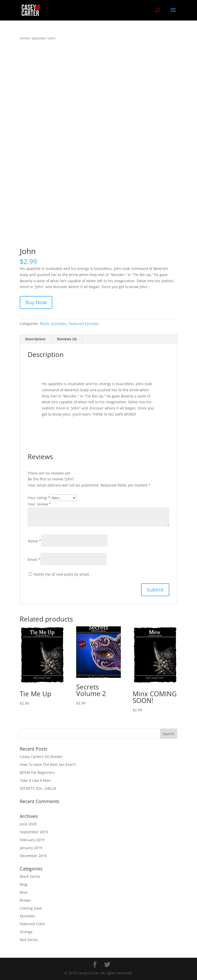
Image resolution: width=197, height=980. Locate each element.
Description (35, 339)
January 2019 (31, 848)
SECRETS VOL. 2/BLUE (38, 788)
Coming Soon (31, 908)
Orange (26, 932)
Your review (39, 504)
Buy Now (36, 302)
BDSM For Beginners (37, 772)
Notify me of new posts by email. (62, 574)
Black (45, 324)
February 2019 (32, 840)
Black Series (30, 876)
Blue (24, 892)
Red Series (29, 940)
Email (34, 559)
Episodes (39, 38)
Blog (23, 884)
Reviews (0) (67, 339)
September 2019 (34, 832)
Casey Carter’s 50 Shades (41, 757)
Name (34, 541)
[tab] (35, 339)
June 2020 (28, 824)
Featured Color (32, 924)
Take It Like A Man (35, 780)
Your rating (39, 498)
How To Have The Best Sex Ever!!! (48, 765)
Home (24, 38)
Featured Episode (83, 324)
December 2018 (33, 856)
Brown (25, 900)
